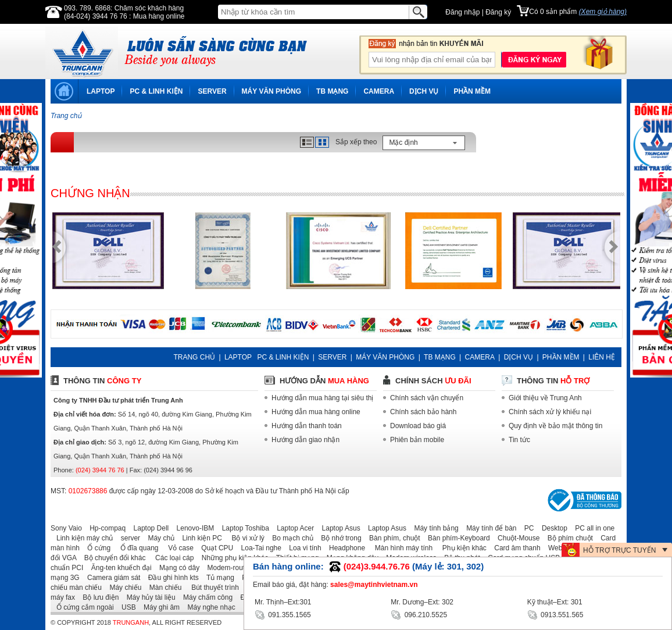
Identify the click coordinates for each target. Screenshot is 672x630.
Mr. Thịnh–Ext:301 (283, 602)
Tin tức (519, 440)
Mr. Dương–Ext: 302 (422, 602)
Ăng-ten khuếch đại (119, 568)
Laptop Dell (149, 528)
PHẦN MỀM (472, 91)
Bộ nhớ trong (338, 538)
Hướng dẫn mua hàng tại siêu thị (322, 398)
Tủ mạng (217, 578)
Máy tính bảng (433, 528)
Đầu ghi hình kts (171, 578)
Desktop (552, 528)
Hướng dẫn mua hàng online (316, 412)
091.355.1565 (283, 614)
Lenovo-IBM (193, 528)
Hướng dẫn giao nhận (305, 440)
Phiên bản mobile (417, 440)
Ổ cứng (96, 548)
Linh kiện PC (199, 538)
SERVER (212, 91)
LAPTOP (101, 91)
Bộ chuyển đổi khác (112, 558)
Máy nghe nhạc (208, 607)
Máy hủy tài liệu (148, 597)
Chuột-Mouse (516, 538)
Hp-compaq (105, 528)
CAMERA (379, 91)
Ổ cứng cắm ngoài (82, 607)
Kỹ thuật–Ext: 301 (555, 602)
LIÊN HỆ (602, 357)
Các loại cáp (171, 558)
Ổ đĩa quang (135, 548)
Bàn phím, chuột (392, 538)
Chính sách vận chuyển (427, 398)
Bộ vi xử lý (244, 538)
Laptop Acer (292, 528)
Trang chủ (66, 116)
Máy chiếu (122, 588)
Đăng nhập (462, 12)
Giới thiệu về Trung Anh (545, 398)
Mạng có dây (176, 568)
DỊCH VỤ (424, 91)
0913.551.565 (555, 614)
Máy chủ (158, 538)
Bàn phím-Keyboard (456, 538)
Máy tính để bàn (488, 528)
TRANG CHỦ (194, 357)
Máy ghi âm (159, 607)
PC (526, 528)
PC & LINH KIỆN (156, 91)
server (128, 538)
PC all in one (592, 528)
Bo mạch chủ (290, 538)
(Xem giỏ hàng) (603, 12)
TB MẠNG (332, 91)
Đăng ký (498, 12)
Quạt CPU (214, 548)
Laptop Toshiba (243, 528)
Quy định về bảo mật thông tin (555, 426)
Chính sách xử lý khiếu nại (550, 412)
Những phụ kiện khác (232, 558)
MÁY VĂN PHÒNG (271, 91)
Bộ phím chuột (567, 538)
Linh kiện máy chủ (82, 538)
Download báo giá (418, 426)
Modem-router (226, 568)
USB (126, 607)
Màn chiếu (163, 588)
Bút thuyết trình (211, 588)
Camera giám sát (111, 578)
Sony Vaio (66, 528)
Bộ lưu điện (98, 597)
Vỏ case (177, 548)
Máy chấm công (205, 597)
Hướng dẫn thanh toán (307, 426)
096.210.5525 (419, 614)
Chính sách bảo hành (423, 412)
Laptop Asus (338, 528)
